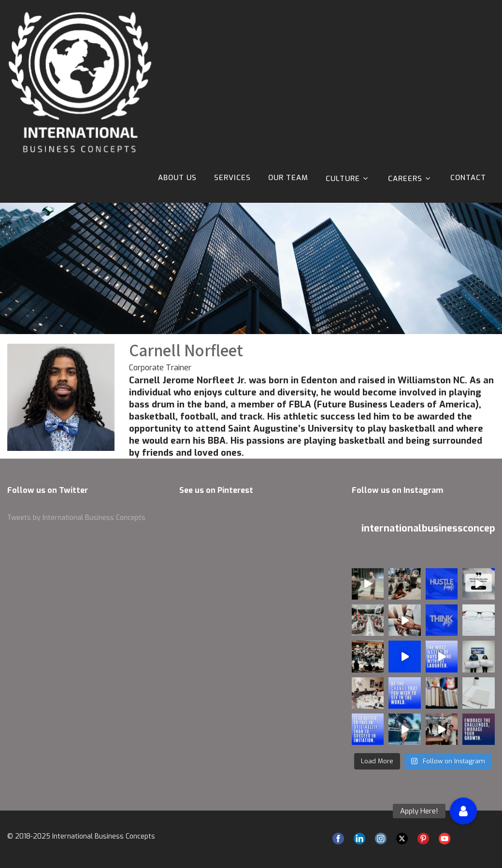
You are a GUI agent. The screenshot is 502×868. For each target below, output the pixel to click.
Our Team (288, 178)
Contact (468, 178)
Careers (410, 178)
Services (232, 178)
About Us (177, 178)
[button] (463, 811)
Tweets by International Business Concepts (76, 518)
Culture (348, 178)
